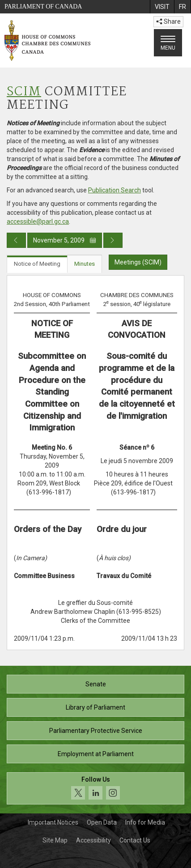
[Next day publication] (113, 240)
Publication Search (115, 190)
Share (168, 21)
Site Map (55, 840)
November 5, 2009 (65, 240)
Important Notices (53, 822)
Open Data (102, 822)
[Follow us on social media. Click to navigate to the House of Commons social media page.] (95, 789)
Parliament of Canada (43, 6)
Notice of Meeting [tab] (37, 264)
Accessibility (93, 840)
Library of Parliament (95, 707)
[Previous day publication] (16, 240)
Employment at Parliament (96, 754)
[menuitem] (162, 7)
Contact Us (135, 840)
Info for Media (145, 822)
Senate (96, 684)
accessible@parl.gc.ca (38, 221)
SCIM (24, 92)
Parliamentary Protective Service (96, 731)
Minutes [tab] (85, 264)
